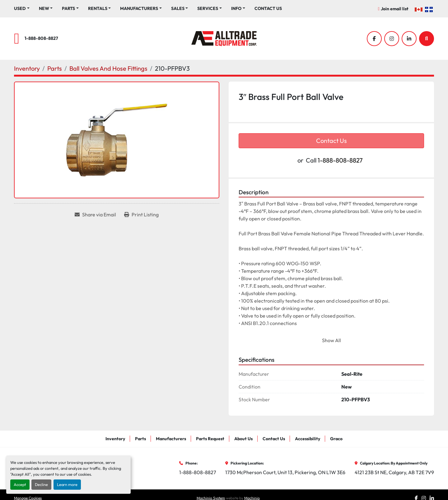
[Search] (427, 39)
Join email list (395, 9)
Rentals (98, 8)
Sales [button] (178, 8)
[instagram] (392, 39)
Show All (331, 340)
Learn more (67, 484)
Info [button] (236, 8)
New (44, 8)
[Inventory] (27, 68)
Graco (336, 439)
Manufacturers (139, 8)
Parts (68, 8)
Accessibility (308, 439)
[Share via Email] (95, 215)
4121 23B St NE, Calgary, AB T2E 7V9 (394, 472)
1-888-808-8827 (41, 38)
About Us (243, 439)
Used (20, 8)
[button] (46, 9)
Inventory (115, 439)
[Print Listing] (141, 215)
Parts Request (210, 439)
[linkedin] (409, 39)
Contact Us (268, 8)
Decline (41, 484)
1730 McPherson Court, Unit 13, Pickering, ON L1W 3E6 (285, 472)
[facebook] (374, 39)
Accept (20, 484)
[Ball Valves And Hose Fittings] (108, 68)
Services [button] (208, 8)
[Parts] (55, 68)
